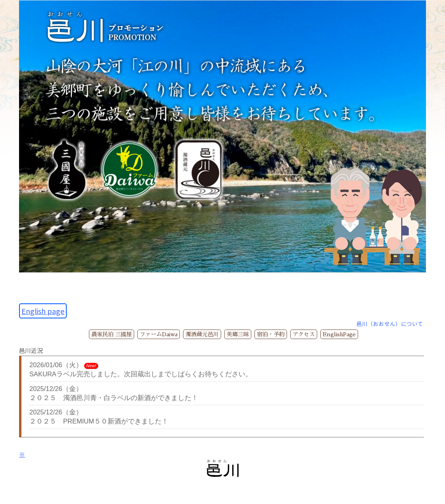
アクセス (304, 334)
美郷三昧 (238, 334)
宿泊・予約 (271, 334)
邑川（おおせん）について (390, 324)
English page (43, 311)
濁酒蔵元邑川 (202, 334)
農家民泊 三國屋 (112, 334)
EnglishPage (339, 334)
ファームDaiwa (159, 334)
